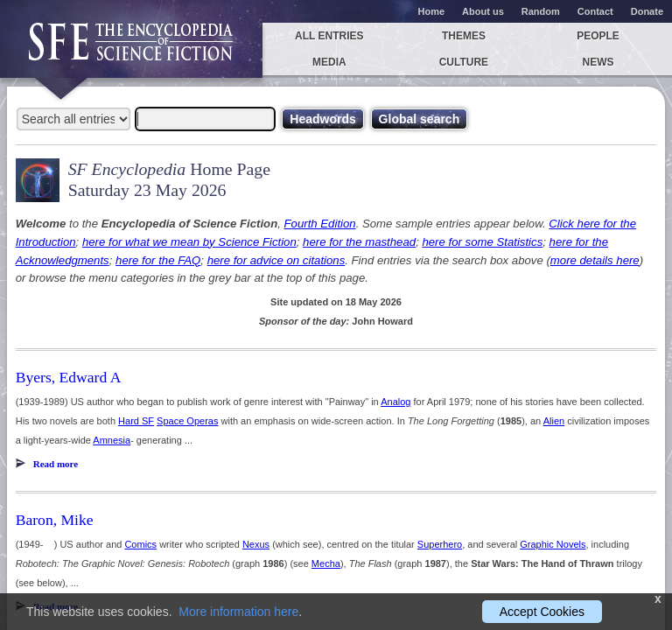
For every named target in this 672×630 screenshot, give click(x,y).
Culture (464, 62)
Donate (647, 11)
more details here (595, 260)
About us (483, 11)
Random (541, 11)
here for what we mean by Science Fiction (189, 242)
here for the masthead (359, 242)
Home (432, 11)
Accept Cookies (542, 612)
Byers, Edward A (69, 377)
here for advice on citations (276, 260)
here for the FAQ (158, 260)
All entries (329, 36)
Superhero (440, 544)
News (598, 62)
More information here (238, 612)
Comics (140, 544)
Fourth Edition (320, 224)
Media (329, 62)
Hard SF (136, 421)
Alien (554, 421)
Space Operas (187, 421)
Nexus (256, 544)
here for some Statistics (482, 242)
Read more (56, 464)
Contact (595, 11)
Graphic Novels (553, 544)
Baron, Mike (55, 520)
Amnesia (112, 440)
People (598, 36)
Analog (395, 402)
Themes (464, 36)
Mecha (326, 563)
